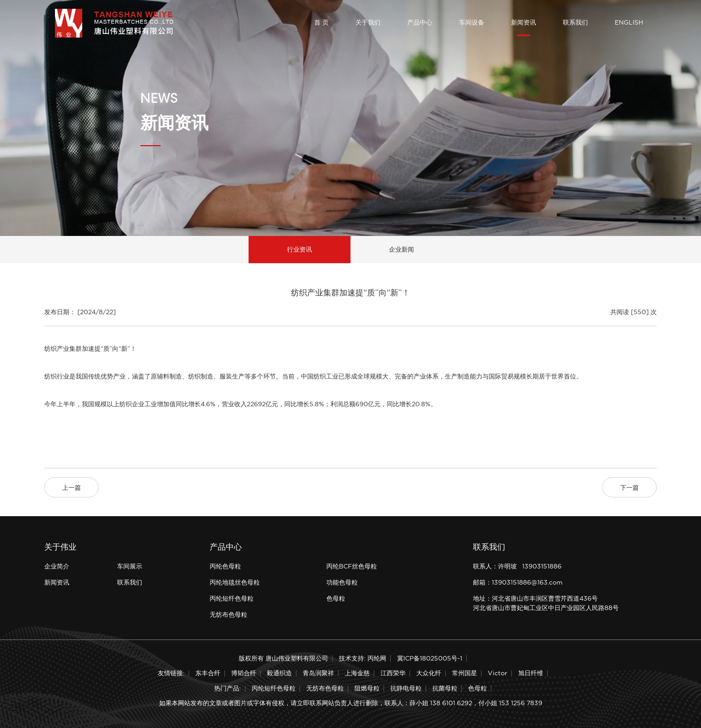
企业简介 (57, 566)
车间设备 (472, 22)
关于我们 (368, 22)
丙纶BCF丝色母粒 (352, 566)
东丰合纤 (208, 673)
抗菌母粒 (445, 688)
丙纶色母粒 (225, 566)
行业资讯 (300, 249)
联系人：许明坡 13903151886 (517, 566)
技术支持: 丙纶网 (363, 658)
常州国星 (465, 673)
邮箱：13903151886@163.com (518, 582)
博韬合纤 (244, 673)
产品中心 (420, 22)
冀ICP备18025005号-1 (430, 658)
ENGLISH (629, 22)
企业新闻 (401, 249)
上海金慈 (357, 673)
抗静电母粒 (406, 688)
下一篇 (629, 488)
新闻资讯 (524, 22)
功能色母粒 (342, 582)
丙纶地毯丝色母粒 (235, 582)
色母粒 (336, 598)
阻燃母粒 (367, 688)
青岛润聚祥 (318, 673)
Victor (498, 673)
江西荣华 (393, 673)
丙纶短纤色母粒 (232, 598)
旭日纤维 (531, 673)
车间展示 (130, 566)
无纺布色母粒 (228, 614)
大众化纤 (429, 673)
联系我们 (575, 22)
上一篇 (72, 488)
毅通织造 (279, 673)
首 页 (321, 22)
